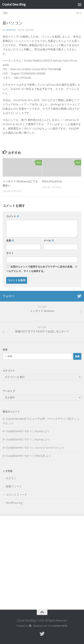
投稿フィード (14, 486)
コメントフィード (16, 495)
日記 (5, 13)
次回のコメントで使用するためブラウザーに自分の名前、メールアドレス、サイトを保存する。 (42, 269)
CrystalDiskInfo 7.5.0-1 (18, 431)
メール (49, 241)
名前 (10, 241)
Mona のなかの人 (52, 181)
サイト (10, 253)
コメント (13, 216)
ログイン (11, 478)
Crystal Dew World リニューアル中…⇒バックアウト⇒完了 (40, 419)
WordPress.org (14, 503)
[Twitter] (79, 296)
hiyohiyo (11, 30)
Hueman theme (60, 626)
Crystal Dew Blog (14, 4)
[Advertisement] (42, 560)
